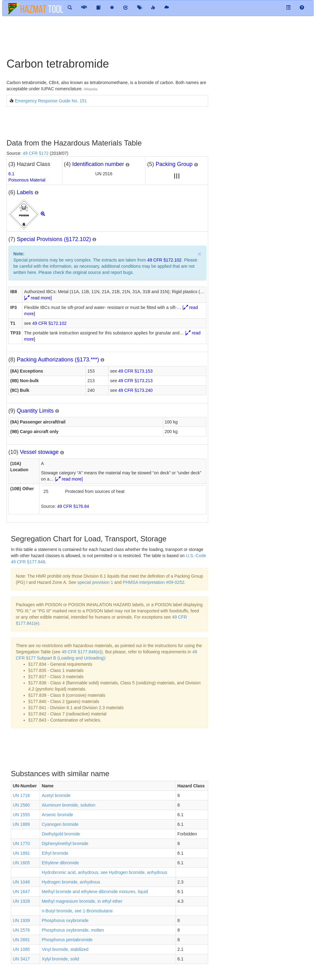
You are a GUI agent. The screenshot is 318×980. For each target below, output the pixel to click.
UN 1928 (21, 901)
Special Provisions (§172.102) (54, 239)
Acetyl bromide (56, 795)
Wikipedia (91, 89)
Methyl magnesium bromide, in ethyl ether (82, 901)
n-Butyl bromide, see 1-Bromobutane (77, 911)
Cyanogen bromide (60, 824)
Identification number (98, 164)
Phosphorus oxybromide (65, 920)
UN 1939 (21, 920)
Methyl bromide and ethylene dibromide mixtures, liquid (95, 892)
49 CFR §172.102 (165, 260)
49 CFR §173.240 (135, 390)
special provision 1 (95, 582)
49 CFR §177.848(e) (82, 652)
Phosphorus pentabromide (67, 940)
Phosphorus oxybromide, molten (73, 930)
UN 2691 (21, 940)
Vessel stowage (39, 452)
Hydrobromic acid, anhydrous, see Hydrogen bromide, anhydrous (104, 872)
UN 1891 (21, 853)
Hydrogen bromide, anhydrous (71, 882)
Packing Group (174, 164)
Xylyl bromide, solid (60, 959)
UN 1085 (21, 949)
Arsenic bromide (57, 815)
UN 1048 (21, 882)
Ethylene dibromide (60, 863)
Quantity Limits (35, 411)
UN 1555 (21, 815)
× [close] (199, 254)
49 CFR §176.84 (73, 506)
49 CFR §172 (36, 153)
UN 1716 (21, 795)
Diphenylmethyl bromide (65, 844)
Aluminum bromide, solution (68, 805)
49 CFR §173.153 (135, 371)
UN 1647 (21, 892)
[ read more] (38, 298)
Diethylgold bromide (61, 834)
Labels (25, 192)
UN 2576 (21, 930)
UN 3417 (21, 959)
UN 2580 (21, 805)
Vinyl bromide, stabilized (65, 949)
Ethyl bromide (55, 853)
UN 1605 (21, 863)
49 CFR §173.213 (135, 381)
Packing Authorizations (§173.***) (58, 360)
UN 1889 (21, 824)
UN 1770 (21, 844)
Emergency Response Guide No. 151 (51, 101)
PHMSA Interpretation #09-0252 (154, 582)
